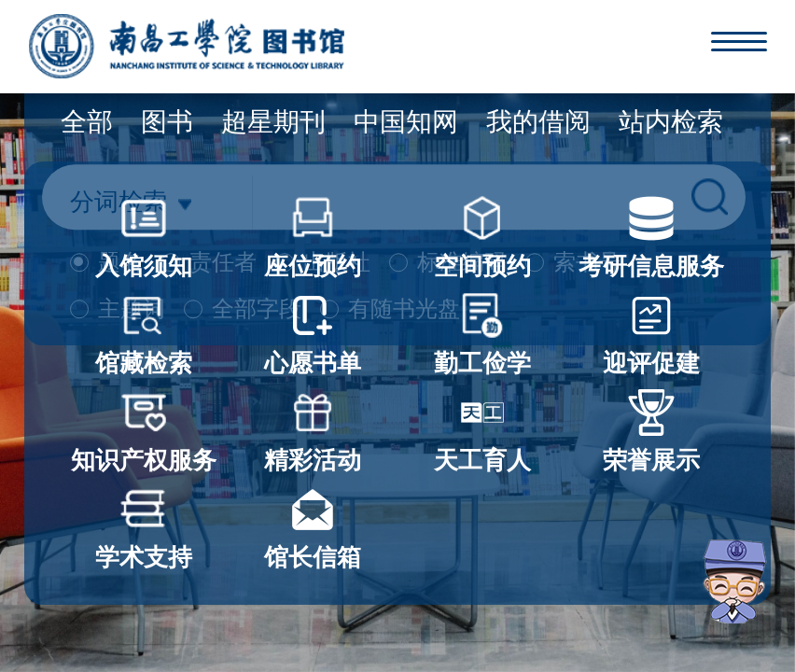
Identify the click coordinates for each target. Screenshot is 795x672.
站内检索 (671, 122)
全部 (87, 122)
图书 (167, 122)
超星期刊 (273, 122)
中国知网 (406, 122)
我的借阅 (538, 122)
